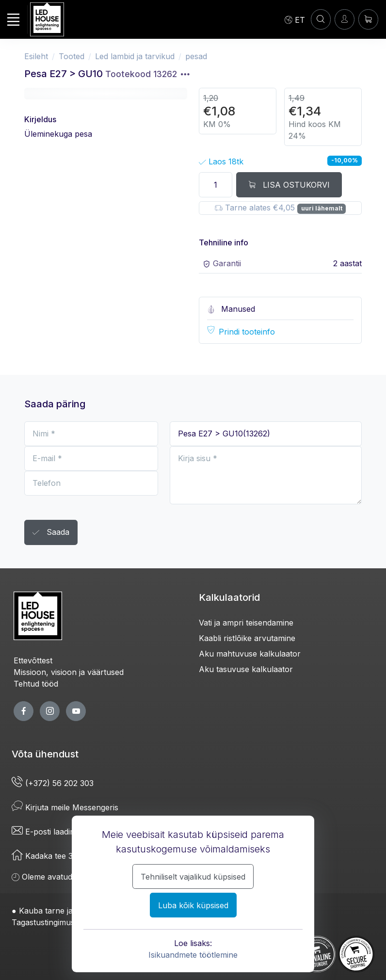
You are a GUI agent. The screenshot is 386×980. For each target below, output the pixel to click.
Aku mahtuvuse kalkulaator (250, 654)
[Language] (295, 19)
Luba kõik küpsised (193, 905)
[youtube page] (76, 711)
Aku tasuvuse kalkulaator (246, 669)
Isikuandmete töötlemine (193, 955)
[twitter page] (50, 711)
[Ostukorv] (368, 19)
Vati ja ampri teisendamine (246, 623)
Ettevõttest (33, 660)
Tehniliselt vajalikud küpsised (193, 877)
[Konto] (321, 19)
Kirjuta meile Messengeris (65, 807)
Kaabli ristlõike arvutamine (247, 638)
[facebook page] (24, 711)
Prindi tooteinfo (247, 332)
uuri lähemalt (322, 208)
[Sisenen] (345, 19)
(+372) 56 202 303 (53, 783)
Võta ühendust (45, 754)
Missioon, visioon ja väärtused (69, 672)
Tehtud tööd (36, 684)
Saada (51, 533)
